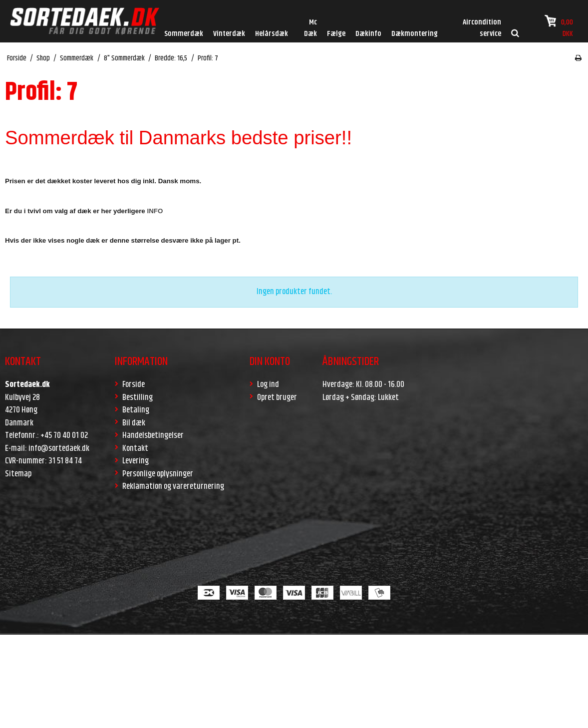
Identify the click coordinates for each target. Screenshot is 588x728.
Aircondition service (482, 28)
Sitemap (18, 474)
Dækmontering (415, 34)
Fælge (336, 34)
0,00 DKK (559, 27)
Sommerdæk (184, 34)
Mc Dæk (310, 28)
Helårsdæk (272, 34)
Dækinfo (368, 34)
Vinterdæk (229, 34)
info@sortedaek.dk (59, 448)
